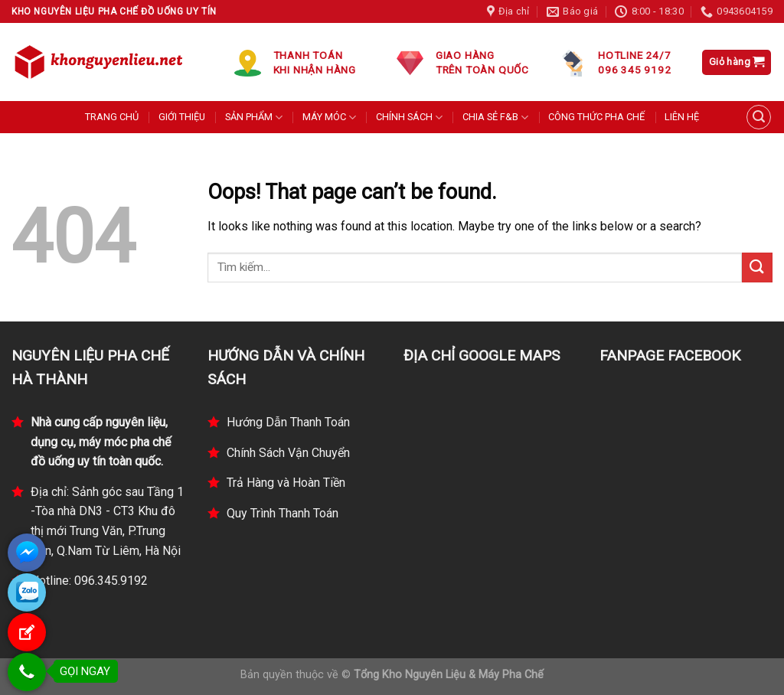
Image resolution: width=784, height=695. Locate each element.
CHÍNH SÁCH (409, 117)
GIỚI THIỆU (182, 117)
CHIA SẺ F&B (495, 117)
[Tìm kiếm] (759, 117)
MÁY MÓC (329, 117)
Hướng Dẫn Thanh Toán (288, 422)
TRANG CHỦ (112, 117)
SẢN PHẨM (254, 117)
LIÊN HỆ (682, 117)
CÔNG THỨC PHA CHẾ (596, 117)
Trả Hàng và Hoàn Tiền (286, 483)
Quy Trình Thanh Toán (283, 513)
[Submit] (757, 268)
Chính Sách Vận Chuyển (288, 453)
